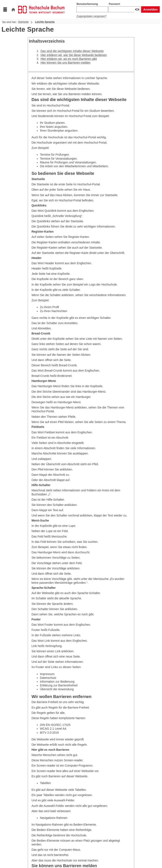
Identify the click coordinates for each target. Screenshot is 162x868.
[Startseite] (13, 10)
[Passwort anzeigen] (137, 10)
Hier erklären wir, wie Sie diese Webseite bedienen (74, 55)
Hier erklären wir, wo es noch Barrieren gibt (69, 59)
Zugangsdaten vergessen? (92, 16)
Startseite (23, 22)
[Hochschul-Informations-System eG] (41, 9)
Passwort (114, 4)
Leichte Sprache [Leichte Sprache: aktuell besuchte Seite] (45, 22)
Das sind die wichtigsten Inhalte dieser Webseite (72, 51)
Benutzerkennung (87, 4)
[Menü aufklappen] (5, 10)
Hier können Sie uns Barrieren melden (66, 63)
